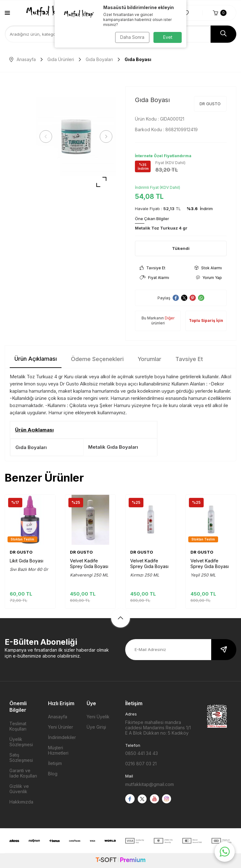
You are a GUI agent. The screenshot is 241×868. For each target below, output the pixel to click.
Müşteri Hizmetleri (58, 750)
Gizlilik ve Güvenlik (19, 789)
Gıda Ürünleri (61, 59)
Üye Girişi (96, 727)
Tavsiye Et (153, 268)
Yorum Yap (209, 278)
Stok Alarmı (208, 268)
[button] (47, 137)
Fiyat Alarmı (154, 278)
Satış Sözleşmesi (21, 757)
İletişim (55, 763)
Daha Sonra (132, 37)
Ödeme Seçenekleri (97, 359)
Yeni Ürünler (61, 727)
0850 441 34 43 (142, 753)
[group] (76, 137)
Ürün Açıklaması (36, 359)
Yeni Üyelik (98, 717)
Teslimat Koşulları (18, 726)
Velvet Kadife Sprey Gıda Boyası (89, 563)
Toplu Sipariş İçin (206, 320)
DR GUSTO (210, 104)
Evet (168, 37)
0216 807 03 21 (141, 764)
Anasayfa (23, 59)
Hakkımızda (21, 802)
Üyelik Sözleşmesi (21, 742)
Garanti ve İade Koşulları (23, 773)
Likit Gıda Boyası (27, 561)
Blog (53, 774)
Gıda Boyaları (99, 59)
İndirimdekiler (62, 737)
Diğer (170, 318)
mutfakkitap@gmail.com (150, 784)
